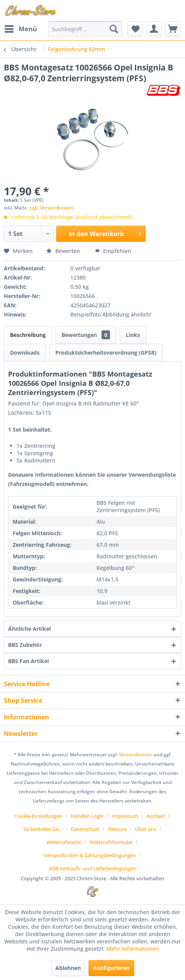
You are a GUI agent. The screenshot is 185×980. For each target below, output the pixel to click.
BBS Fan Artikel (28, 661)
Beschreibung (28, 335)
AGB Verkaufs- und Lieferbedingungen (93, 868)
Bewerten (64, 251)
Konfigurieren (111, 968)
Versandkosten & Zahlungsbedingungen (90, 855)
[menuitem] (20, 29)
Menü (21, 28)
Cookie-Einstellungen (38, 816)
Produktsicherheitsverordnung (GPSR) (106, 353)
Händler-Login (87, 816)
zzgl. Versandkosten (51, 208)
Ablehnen (68, 968)
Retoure (117, 829)
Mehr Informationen (133, 949)
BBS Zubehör (25, 645)
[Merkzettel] (135, 29)
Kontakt (156, 816)
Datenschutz (85, 829)
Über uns (146, 829)
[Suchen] (114, 29)
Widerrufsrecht (64, 842)
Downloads (25, 353)
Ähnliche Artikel (29, 629)
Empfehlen (113, 251)
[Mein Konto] (154, 29)
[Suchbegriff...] (85, 29)
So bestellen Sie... (43, 829)
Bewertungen (86, 335)
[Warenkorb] (173, 29)
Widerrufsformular (111, 842)
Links (133, 335)
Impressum (125, 816)
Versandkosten (136, 755)
